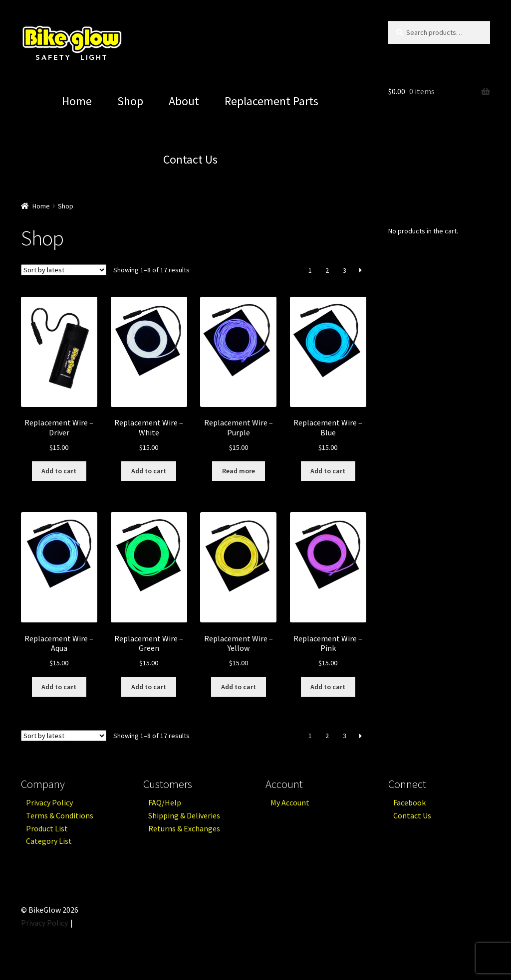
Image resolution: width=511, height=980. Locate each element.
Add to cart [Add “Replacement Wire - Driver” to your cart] (59, 471)
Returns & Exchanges (184, 828)
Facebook (409, 802)
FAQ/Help (165, 802)
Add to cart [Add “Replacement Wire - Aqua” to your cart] (59, 687)
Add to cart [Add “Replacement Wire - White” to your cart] (149, 471)
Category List (49, 841)
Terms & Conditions (60, 815)
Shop (130, 101)
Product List (47, 828)
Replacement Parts (271, 101)
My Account (290, 802)
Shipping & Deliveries (184, 815)
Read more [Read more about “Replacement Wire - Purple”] (239, 471)
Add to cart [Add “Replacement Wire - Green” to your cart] (149, 687)
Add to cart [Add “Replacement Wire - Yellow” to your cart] (239, 687)
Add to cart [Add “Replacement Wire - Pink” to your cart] (328, 687)
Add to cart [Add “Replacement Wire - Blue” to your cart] (328, 471)
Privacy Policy (49, 802)
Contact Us (190, 159)
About (184, 101)
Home (77, 101)
